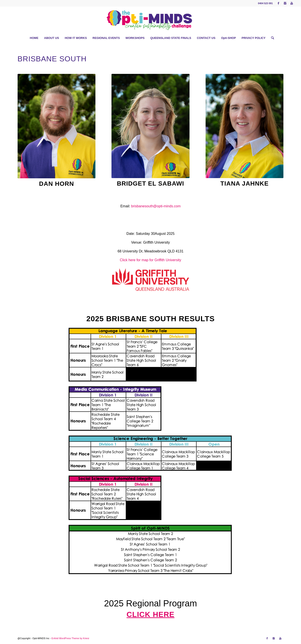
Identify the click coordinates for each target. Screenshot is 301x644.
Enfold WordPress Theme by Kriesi (70, 638)
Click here (151, 614)
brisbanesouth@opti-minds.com (156, 206)
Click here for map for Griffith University (150, 260)
